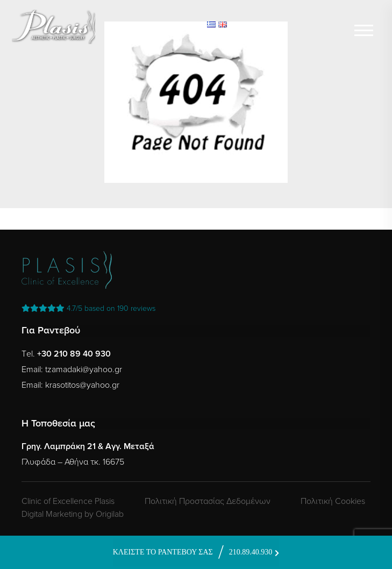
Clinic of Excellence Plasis (68, 501)
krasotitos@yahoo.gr (82, 385)
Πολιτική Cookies (333, 501)
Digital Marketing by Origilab (73, 514)
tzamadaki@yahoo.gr (84, 369)
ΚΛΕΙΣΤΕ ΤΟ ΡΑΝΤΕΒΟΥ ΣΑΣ (163, 552)
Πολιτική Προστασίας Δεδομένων (208, 501)
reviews (88, 308)
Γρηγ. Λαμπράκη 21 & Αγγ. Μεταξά (88, 446)
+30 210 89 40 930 (74, 354)
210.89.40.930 (251, 552)
